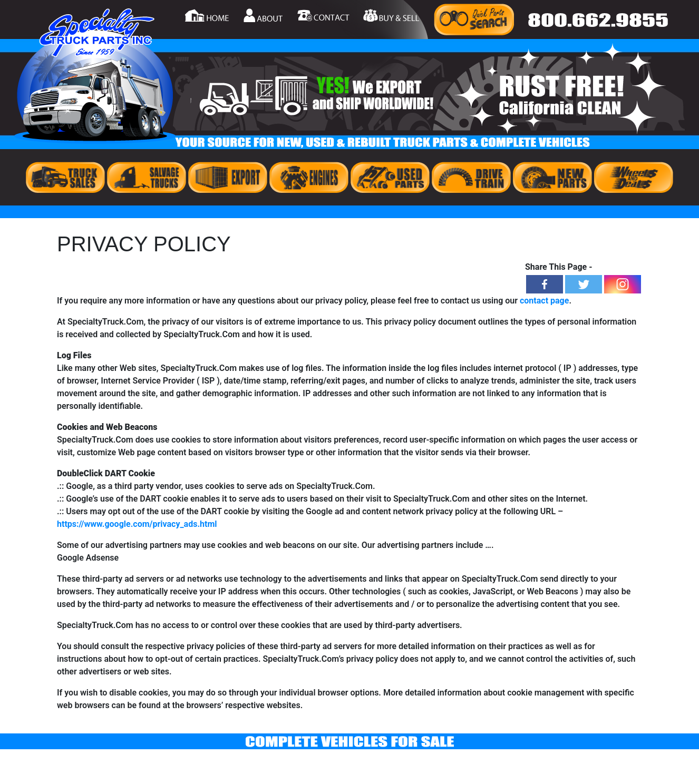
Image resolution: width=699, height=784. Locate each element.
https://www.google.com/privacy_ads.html (137, 524)
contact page (544, 301)
